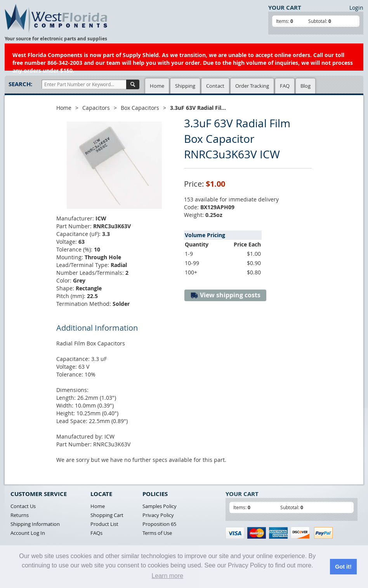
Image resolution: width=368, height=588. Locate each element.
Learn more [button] (167, 576)
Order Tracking (252, 86)
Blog (306, 86)
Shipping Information (35, 524)
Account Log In (28, 533)
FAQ (285, 86)
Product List (104, 524)
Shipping (185, 86)
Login (356, 8)
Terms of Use (157, 533)
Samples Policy (160, 506)
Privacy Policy (158, 515)
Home (157, 86)
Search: (20, 84)
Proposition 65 (159, 524)
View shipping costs (225, 295)
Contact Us (23, 506)
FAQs (96, 533)
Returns (20, 515)
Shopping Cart (107, 515)
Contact (215, 86)
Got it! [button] (343, 567)
